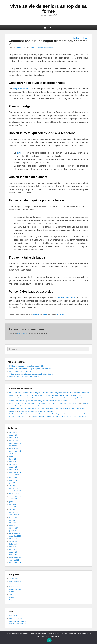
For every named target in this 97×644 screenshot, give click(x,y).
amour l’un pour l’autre (65, 298)
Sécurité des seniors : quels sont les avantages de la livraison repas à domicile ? (39, 401)
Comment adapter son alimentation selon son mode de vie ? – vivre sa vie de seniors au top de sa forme (47, 398)
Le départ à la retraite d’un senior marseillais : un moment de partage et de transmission (50, 395)
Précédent (74, 38)
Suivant (85, 38)
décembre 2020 (15, 533)
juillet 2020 (13, 544)
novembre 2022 (15, 491)
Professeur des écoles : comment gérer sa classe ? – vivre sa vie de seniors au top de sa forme (44, 403)
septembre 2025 (15, 451)
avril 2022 (13, 510)
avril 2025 (13, 464)
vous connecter (22, 334)
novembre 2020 (15, 536)
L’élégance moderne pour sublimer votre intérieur (27, 366)
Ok (49, 640)
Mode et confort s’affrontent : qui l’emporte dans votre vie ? (31, 369)
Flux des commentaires (18, 621)
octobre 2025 (14, 448)
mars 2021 (13, 525)
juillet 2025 (13, 456)
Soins (11, 597)
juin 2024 (13, 483)
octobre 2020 (14, 539)
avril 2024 (13, 486)
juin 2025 (13, 459)
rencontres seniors (16, 589)
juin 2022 (13, 504)
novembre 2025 (15, 446)
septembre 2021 (15, 517)
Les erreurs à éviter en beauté (20, 371)
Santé (11, 592)
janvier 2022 (14, 512)
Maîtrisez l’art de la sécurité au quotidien (24, 377)
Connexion (13, 616)
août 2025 (13, 454)
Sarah (32, 48)
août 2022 (13, 499)
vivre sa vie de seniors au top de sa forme (48, 9)
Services (13, 594)
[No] (94, 637)
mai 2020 (13, 547)
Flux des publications (17, 618)
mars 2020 (13, 552)
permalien (60, 314)
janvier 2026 (14, 440)
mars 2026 (13, 435)
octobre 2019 (14, 560)
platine (20, 153)
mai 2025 (13, 462)
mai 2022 (13, 507)
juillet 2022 (13, 502)
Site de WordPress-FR (18, 624)
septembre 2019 (15, 563)
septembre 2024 (15, 478)
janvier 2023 (14, 488)
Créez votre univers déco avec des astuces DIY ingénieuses (31, 374)
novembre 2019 (15, 557)
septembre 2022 (15, 496)
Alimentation (14, 579)
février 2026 (14, 438)
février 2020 (14, 555)
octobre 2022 (14, 493)
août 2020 (13, 541)
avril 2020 (13, 549)
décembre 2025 (15, 443)
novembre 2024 (15, 472)
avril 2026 (13, 432)
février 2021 (14, 528)
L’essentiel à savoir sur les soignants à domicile (35, 411)
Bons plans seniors (16, 581)
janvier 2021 (14, 531)
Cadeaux (35, 314)
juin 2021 (13, 520)
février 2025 (14, 470)
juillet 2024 (13, 480)
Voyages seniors (15, 600)
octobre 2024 (14, 475)
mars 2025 (13, 467)
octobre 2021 (14, 515)
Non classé (13, 587)
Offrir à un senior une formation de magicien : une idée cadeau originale (59, 416)
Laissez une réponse (45, 48)
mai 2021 (13, 523)
